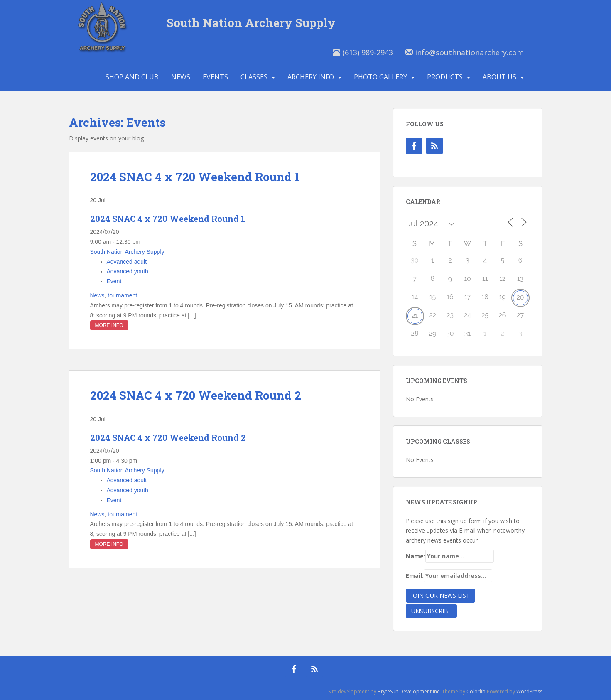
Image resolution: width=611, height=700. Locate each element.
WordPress (529, 691)
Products (445, 77)
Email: (449, 576)
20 (520, 297)
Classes (254, 77)
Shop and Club (132, 77)
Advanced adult (127, 262)
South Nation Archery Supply (251, 23)
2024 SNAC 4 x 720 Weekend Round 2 (196, 395)
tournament (122, 295)
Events (215, 77)
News (181, 77)
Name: (450, 556)
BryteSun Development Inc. (409, 691)
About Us (499, 77)
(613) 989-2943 (363, 52)
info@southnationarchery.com (465, 52)
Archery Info (311, 77)
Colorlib (476, 691)
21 (415, 316)
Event (114, 281)
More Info (109, 325)
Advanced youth (128, 271)
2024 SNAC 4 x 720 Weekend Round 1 (195, 177)
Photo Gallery (380, 77)
